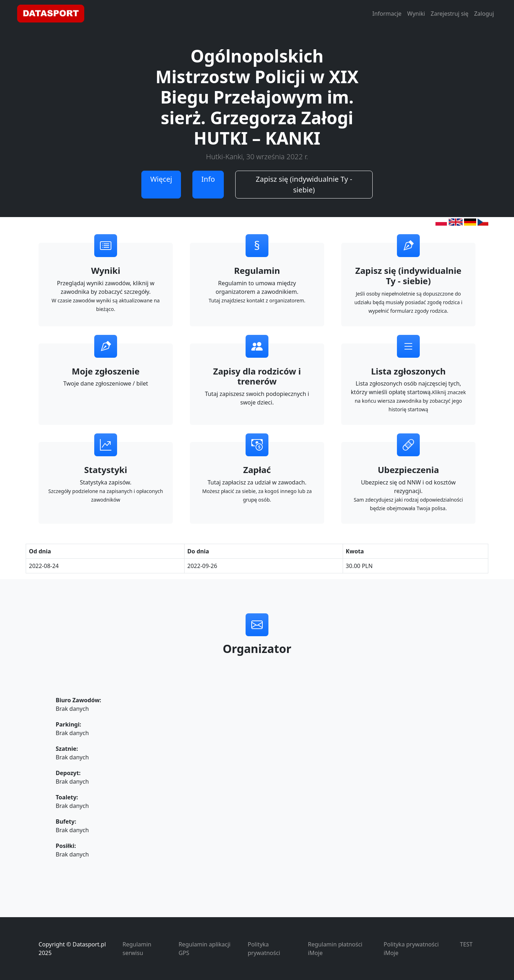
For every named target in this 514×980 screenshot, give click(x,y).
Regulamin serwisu (137, 949)
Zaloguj (484, 14)
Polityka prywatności (264, 949)
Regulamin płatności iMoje (335, 949)
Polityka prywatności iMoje (411, 949)
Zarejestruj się (450, 14)
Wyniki (416, 14)
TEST (466, 944)
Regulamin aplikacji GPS (204, 949)
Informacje (387, 14)
